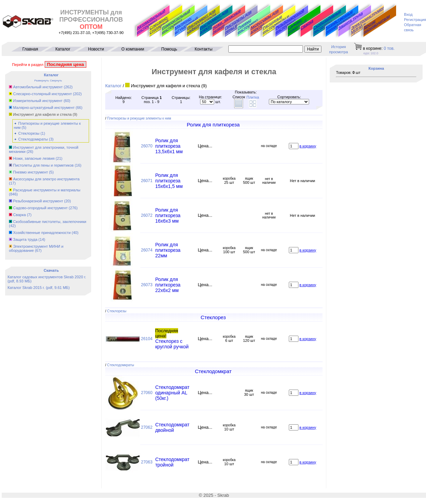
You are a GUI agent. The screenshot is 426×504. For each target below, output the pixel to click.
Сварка (307, 24)
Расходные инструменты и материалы (47, 190)
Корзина (376, 68)
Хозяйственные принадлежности (340, 22)
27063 (147, 462)
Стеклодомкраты (33, 139)
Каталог (63, 49)
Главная (30, 49)
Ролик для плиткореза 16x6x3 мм (168, 215)
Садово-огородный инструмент (298, 28)
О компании (133, 49)
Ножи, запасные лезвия (227, 21)
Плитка (253, 97)
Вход (408, 14)
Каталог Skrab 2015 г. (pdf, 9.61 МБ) (39, 288)
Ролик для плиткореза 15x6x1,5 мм (169, 181)
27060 (147, 393)
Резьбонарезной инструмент (290, 21)
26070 (147, 146)
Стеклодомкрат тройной (172, 462)
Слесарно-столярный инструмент (160, 27)
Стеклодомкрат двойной (172, 427)
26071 (147, 181)
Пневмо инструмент (248, 26)
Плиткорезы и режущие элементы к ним (139, 118)
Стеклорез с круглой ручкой (172, 344)
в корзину (308, 146)
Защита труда (351, 21)
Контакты (204, 49)
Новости (96, 49)
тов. (389, 48)
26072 (147, 215)
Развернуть (42, 81)
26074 (147, 250)
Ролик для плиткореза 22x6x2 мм (168, 285)
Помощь (169, 49)
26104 (147, 339)
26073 (147, 285)
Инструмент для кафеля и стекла (202, 21)
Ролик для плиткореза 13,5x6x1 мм (169, 146)
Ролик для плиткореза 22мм (168, 250)
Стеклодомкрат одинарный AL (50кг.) (172, 393)
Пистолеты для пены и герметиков (43, 165)
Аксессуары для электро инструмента (46, 179)
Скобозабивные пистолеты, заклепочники (327, 24)
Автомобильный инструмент (151, 21)
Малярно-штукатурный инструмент (186, 27)
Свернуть (56, 81)
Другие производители (377, 24)
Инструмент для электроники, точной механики (215, 23)
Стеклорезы (29, 133)
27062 (147, 427)
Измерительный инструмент (176, 21)
